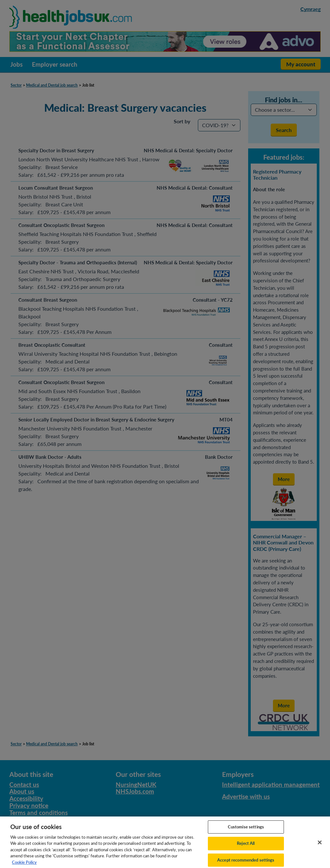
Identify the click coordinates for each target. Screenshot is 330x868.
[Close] (320, 847)
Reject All (246, 848)
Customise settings (246, 832)
